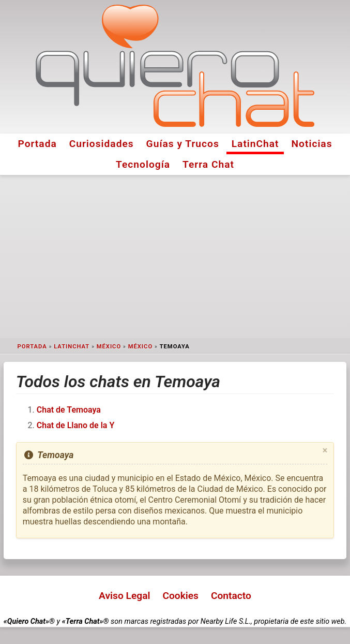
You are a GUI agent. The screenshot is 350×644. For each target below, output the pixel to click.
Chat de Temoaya (69, 410)
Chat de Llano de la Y (75, 425)
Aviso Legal (124, 596)
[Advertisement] (175, 257)
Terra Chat (208, 164)
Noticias (312, 144)
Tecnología (143, 164)
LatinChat (255, 144)
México (109, 347)
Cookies (180, 596)
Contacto (231, 596)
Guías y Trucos (183, 144)
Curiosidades (102, 144)
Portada (37, 144)
